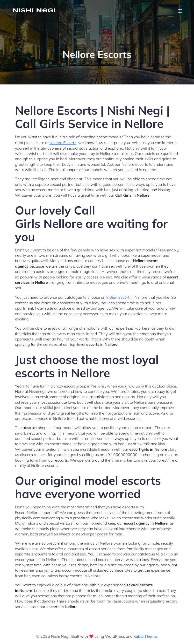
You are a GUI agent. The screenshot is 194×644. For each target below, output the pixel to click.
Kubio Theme (145, 636)
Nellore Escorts (63, 143)
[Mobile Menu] (180, 11)
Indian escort (118, 297)
